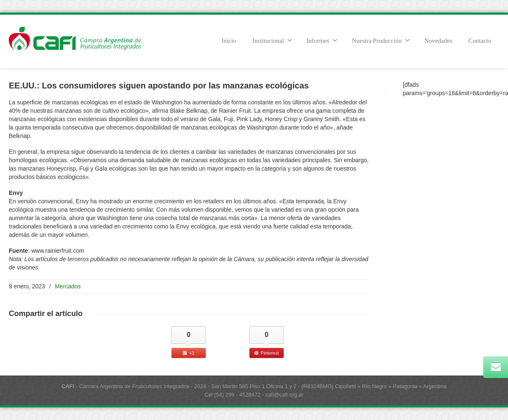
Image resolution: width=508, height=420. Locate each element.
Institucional (272, 40)
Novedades (438, 41)
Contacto (480, 41)
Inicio (229, 41)
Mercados (68, 286)
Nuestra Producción (381, 40)
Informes (322, 40)
